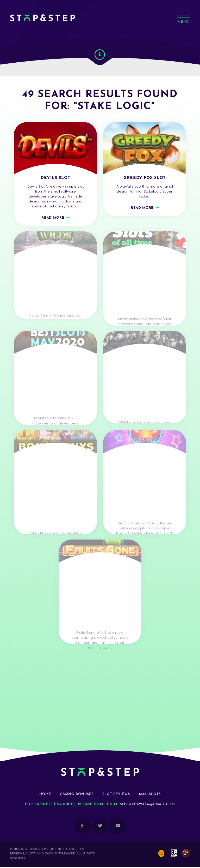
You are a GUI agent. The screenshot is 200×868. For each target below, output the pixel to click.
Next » (107, 649)
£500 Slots (150, 795)
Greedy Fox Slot (145, 178)
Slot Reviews (116, 795)
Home (45, 795)
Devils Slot (55, 178)
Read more (53, 218)
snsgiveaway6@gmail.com (148, 805)
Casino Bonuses (77, 795)
